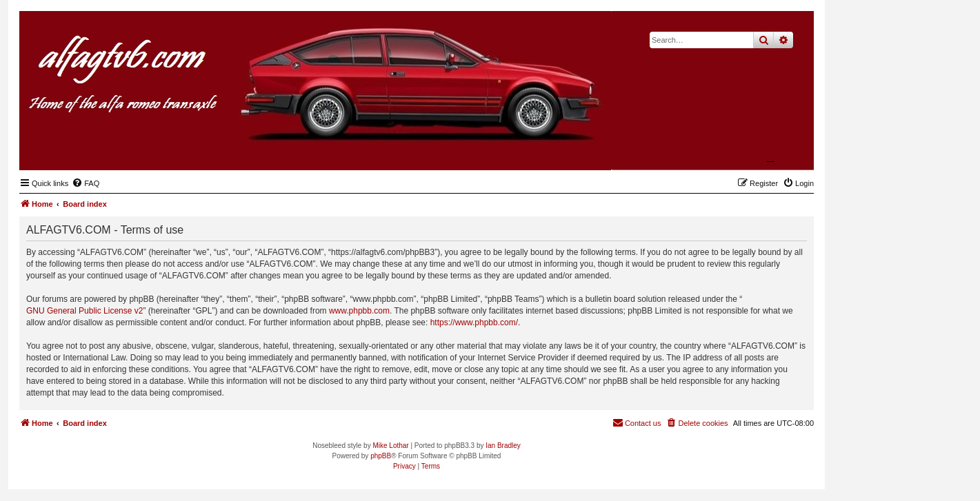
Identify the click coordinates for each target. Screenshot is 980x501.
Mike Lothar (390, 446)
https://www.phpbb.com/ (474, 323)
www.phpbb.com (359, 311)
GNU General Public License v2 (84, 311)
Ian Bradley (503, 446)
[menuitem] (86, 183)
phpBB (381, 456)
